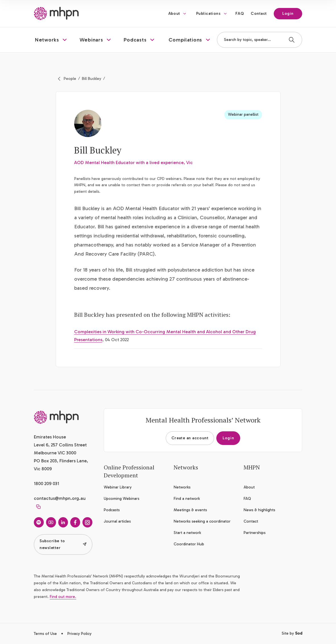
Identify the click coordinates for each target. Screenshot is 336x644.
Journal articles (117, 521)
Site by (292, 633)
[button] (52, 40)
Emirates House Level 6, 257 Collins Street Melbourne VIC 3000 (60, 445)
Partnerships (255, 533)
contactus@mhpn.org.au (60, 498)
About (174, 14)
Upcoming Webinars (122, 499)
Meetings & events (190, 510)
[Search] (292, 40)
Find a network (187, 499)
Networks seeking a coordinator (202, 521)
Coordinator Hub (189, 544)
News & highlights (259, 510)
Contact (259, 14)
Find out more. (63, 597)
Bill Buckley (92, 79)
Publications (209, 14)
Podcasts (112, 510)
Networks (182, 487)
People (70, 79)
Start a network (187, 533)
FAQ (240, 14)
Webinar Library (118, 487)
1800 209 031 (46, 483)
